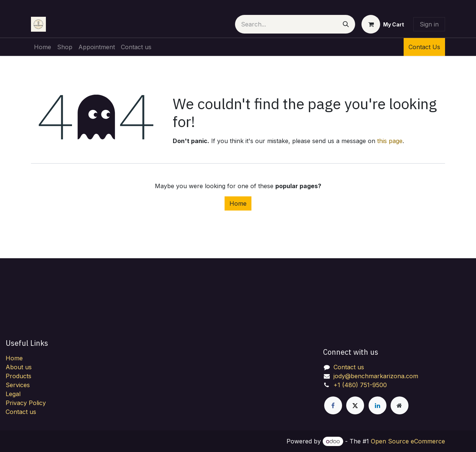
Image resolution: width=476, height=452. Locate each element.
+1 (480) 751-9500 (360, 385)
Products (18, 376)
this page (390, 141)
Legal (13, 394)
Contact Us (424, 47)
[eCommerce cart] (383, 24)
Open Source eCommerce (408, 441)
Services (18, 385)
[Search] (346, 24)
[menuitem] (43, 47)
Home (238, 203)
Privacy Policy (26, 403)
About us (19, 367)
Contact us (21, 412)
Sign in (429, 24)
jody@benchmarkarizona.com (376, 376)
